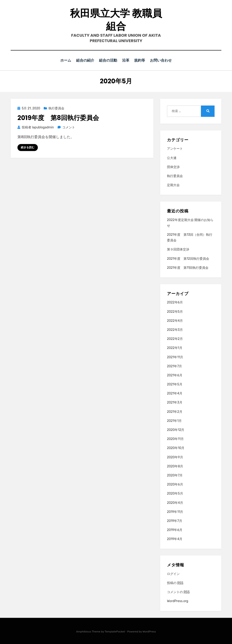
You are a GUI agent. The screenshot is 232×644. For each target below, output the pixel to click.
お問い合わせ (164, 60)
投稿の (175, 583)
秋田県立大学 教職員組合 (116, 20)
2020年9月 (175, 457)
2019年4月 (175, 539)
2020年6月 (175, 484)
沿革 (126, 60)
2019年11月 (175, 511)
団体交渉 (173, 167)
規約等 (141, 60)
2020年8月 (175, 466)
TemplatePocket (115, 631)
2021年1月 (174, 421)
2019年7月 (175, 521)
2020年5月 (175, 493)
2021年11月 (175, 357)
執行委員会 (56, 108)
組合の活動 (108, 60)
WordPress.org (178, 601)
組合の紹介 (84, 60)
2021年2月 (175, 411)
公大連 (172, 157)
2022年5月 (175, 311)
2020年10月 (176, 448)
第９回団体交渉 (178, 249)
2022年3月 (175, 330)
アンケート (175, 148)
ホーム (63, 60)
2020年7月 (175, 475)
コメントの (178, 592)
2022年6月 (175, 302)
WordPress (149, 631)
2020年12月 (176, 430)
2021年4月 (175, 393)
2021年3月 (175, 402)
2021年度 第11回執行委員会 (188, 268)
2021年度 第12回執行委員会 (188, 258)
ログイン (173, 574)
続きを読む (28, 147)
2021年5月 (175, 384)
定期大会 (173, 185)
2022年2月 (175, 339)
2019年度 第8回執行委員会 (58, 118)
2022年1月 (175, 348)
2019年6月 (175, 530)
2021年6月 (175, 375)
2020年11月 (175, 439)
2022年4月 (175, 321)
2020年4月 (175, 502)
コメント (69, 127)
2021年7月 (175, 366)
